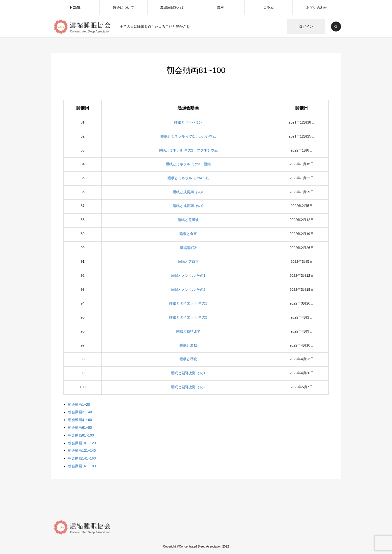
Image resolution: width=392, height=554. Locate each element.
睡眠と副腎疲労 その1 (188, 373)
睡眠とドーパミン (188, 122)
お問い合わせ (317, 7)
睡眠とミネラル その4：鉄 (188, 178)
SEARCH (336, 26)
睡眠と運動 (188, 345)
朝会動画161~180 (82, 466)
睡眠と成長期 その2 (188, 206)
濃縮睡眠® (188, 248)
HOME (75, 7)
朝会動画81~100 (81, 435)
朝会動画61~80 (80, 427)
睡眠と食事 (188, 234)
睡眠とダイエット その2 (188, 317)
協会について (123, 7)
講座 (220, 7)
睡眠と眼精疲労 (188, 331)
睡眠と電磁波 (188, 220)
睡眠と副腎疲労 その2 (188, 387)
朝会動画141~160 (82, 458)
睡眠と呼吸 (188, 359)
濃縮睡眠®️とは (172, 7)
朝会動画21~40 (80, 412)
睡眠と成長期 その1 (188, 192)
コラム (268, 7)
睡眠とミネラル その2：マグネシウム (188, 150)
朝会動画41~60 (80, 420)
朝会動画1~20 (79, 404)
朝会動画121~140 (82, 450)
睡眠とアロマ (188, 261)
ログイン (306, 26)
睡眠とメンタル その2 (188, 289)
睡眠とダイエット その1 (188, 303)
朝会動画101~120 (82, 443)
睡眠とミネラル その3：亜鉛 (188, 164)
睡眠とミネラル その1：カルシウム (188, 136)
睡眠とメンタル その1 (188, 275)
